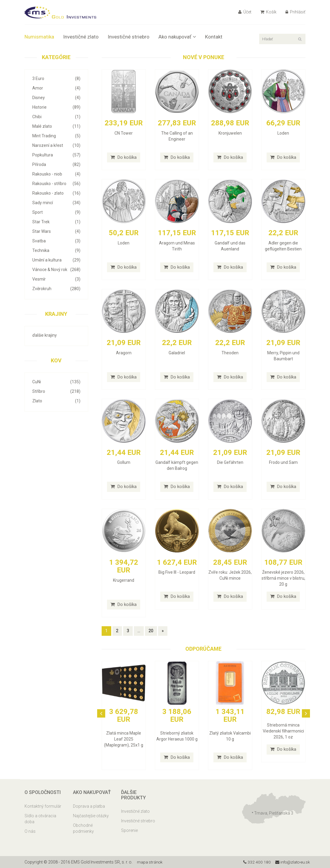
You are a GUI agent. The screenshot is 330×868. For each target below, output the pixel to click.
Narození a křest (56, 145)
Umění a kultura (56, 260)
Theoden (230, 353)
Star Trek (56, 222)
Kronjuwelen (230, 133)
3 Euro (56, 79)
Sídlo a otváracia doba (40, 819)
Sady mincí (56, 203)
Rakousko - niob (56, 174)
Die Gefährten (230, 462)
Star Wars (56, 231)
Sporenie (129, 830)
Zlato (56, 401)
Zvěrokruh (56, 289)
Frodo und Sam (283, 462)
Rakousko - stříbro (56, 184)
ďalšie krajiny (45, 335)
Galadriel (177, 353)
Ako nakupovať (177, 37)
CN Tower (124, 133)
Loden (283, 133)
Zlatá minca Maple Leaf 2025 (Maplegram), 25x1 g (124, 739)
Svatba (56, 241)
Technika (56, 250)
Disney (56, 98)
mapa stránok (150, 862)
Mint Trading (56, 136)
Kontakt (214, 37)
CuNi (56, 382)
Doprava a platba (89, 806)
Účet (245, 12)
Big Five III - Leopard (177, 572)
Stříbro (56, 391)
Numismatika (39, 37)
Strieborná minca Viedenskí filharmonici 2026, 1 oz (283, 731)
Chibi (56, 117)
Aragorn (124, 353)
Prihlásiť (295, 12)
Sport (56, 212)
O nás (30, 831)
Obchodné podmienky (83, 828)
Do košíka (124, 157)
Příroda (56, 164)
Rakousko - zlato (56, 193)
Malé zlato (56, 126)
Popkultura (56, 155)
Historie (56, 107)
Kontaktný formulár (43, 806)
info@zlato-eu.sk (292, 862)
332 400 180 (255, 862)
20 (151, 631)
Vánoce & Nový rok (56, 270)
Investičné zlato (81, 37)
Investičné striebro (129, 37)
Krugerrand (124, 580)
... (139, 631)
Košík (268, 12)
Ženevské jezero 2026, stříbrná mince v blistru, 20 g (283, 578)
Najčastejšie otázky (91, 816)
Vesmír (56, 279)
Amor (56, 88)
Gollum (124, 462)
